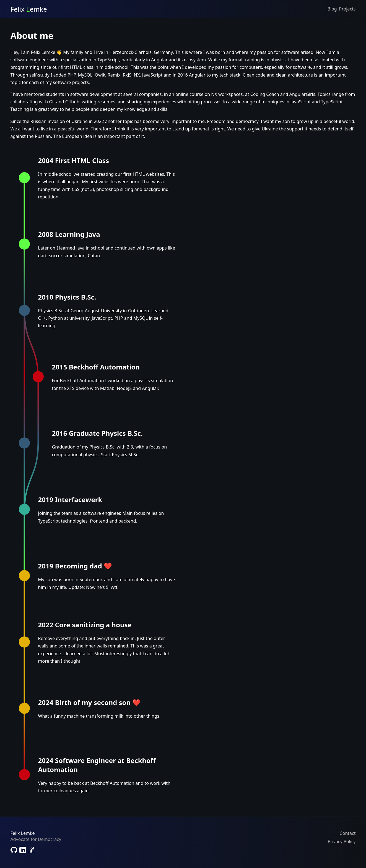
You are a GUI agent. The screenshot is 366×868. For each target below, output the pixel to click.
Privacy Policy (342, 841)
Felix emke (29, 9)
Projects (347, 9)
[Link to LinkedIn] (23, 851)
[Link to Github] (14, 851)
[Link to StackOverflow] (32, 851)
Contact (348, 833)
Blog (332, 9)
